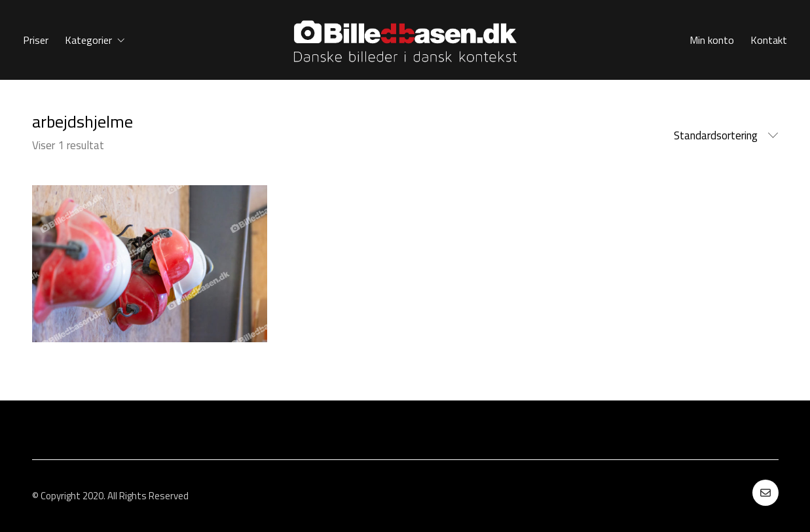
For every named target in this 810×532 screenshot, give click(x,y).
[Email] (765, 493)
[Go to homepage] (405, 40)
